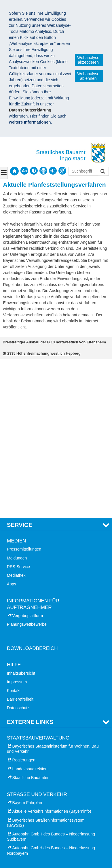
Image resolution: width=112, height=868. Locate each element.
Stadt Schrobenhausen (33, 768)
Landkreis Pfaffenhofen (33, 776)
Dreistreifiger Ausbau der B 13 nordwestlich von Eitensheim (54, 342)
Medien (16, 387)
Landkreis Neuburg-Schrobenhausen (45, 750)
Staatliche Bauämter (31, 623)
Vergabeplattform (28, 462)
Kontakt (14, 536)
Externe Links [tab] (30, 568)
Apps (12, 430)
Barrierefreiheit (20, 545)
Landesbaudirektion (30, 615)
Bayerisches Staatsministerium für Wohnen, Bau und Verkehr (53, 595)
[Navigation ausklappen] (4, 173)
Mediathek (16, 421)
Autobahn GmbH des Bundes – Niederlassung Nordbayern (51, 697)
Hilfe (14, 511)
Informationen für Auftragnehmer (33, 450)
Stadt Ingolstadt (26, 724)
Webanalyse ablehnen (88, 76)
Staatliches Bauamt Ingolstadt (40, 835)
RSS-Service (18, 413)
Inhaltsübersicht (21, 519)
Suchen (102, 172)
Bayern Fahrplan (27, 648)
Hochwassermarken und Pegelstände (40, 819)
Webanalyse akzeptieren (88, 60)
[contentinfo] (43, 171)
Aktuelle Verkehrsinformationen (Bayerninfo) (52, 657)
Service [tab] (20, 371)
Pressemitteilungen (24, 395)
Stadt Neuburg (25, 759)
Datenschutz (18, 554)
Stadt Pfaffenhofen (29, 785)
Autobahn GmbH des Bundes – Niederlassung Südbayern (51, 682)
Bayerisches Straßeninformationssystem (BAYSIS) (46, 669)
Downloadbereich (32, 494)
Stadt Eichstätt (25, 742)
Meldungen (17, 404)
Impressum (17, 528)
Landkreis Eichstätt (29, 733)
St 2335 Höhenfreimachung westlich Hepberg (41, 353)
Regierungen (24, 606)
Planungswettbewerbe (27, 470)
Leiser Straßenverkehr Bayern (34, 810)
